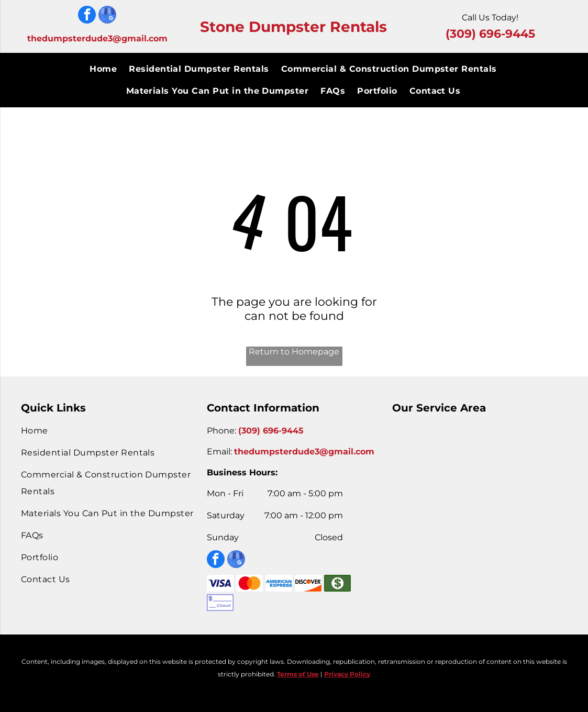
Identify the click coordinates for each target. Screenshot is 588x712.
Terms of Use (298, 674)
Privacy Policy (347, 674)
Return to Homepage (294, 352)
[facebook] (87, 16)
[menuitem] (104, 69)
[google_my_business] (107, 16)
